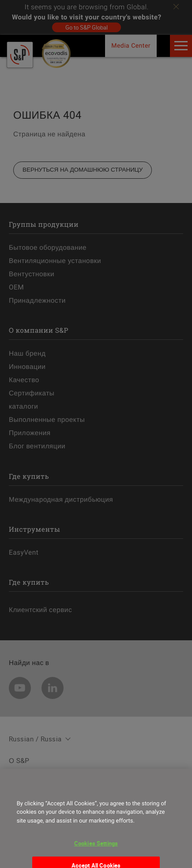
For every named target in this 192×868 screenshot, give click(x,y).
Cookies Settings (96, 849)
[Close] (15, 789)
